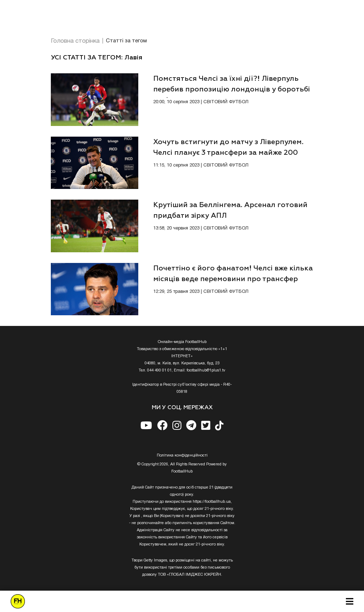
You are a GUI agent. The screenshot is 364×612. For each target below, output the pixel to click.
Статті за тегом (126, 41)
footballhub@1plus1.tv (206, 370)
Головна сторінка (75, 41)
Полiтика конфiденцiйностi (182, 455)
